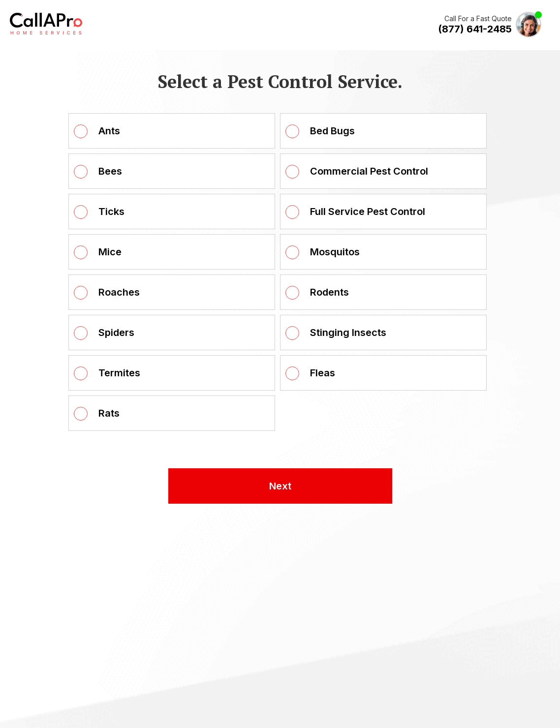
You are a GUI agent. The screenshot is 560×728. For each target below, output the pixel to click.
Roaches (119, 292)
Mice (110, 252)
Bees (110, 171)
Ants (109, 131)
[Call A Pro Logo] (46, 32)
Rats (109, 413)
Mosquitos (335, 252)
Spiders (116, 333)
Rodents (329, 292)
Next (280, 486)
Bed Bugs (332, 131)
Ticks (111, 212)
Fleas (323, 373)
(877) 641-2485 (475, 29)
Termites (119, 373)
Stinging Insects (348, 333)
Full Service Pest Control (368, 212)
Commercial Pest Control (369, 171)
